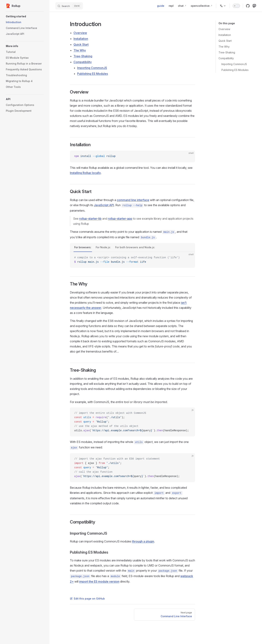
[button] (25, 16)
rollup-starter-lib (90, 219)
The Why (224, 47)
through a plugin (143, 541)
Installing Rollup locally (85, 173)
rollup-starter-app (120, 219)
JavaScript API (104, 205)
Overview (224, 29)
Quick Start (225, 41)
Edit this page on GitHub (87, 599)
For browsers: (83, 247)
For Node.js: (103, 247)
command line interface (133, 200)
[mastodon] (254, 6)
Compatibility (226, 58)
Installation (225, 35)
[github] (248, 6)
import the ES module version (99, 581)
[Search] (69, 6)
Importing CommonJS (234, 64)
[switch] (236, 6)
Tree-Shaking (227, 52)
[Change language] (223, 6)
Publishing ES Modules (235, 70)
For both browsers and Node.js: (135, 247)
